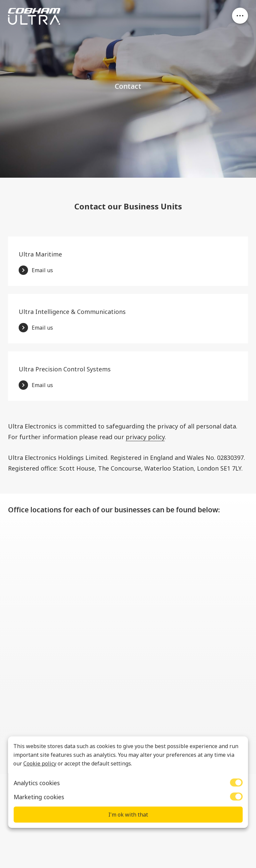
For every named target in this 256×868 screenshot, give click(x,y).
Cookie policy (40, 763)
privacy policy (145, 437)
